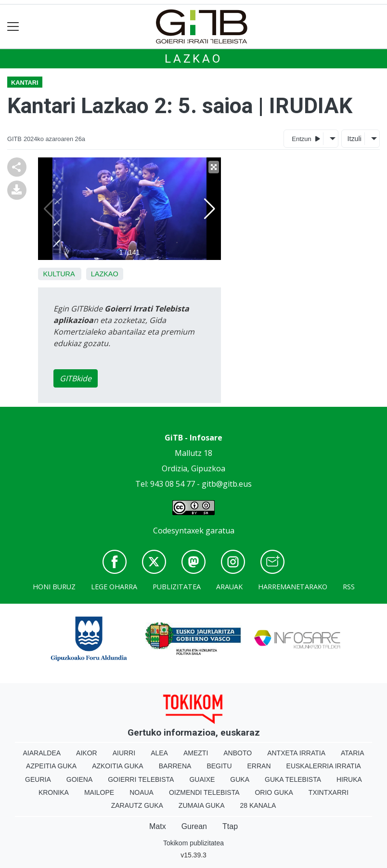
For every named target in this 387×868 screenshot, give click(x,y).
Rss (349, 587)
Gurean (194, 826)
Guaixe (202, 779)
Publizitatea (177, 587)
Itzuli (354, 139)
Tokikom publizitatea (193, 843)
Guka (240, 779)
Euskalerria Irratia (324, 766)
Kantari (25, 83)
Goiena (79, 779)
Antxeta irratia (296, 753)
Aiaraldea (42, 753)
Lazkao (193, 59)
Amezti (196, 753)
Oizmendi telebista (204, 792)
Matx (158, 826)
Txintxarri (329, 792)
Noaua (142, 792)
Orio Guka (274, 792)
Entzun (306, 138)
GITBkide (76, 378)
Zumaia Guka (202, 805)
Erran (259, 766)
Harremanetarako (293, 587)
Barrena (175, 766)
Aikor (87, 753)
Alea (159, 753)
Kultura (58, 274)
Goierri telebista (141, 779)
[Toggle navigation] (13, 27)
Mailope (99, 792)
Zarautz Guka (137, 805)
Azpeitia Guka (51, 766)
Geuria (38, 779)
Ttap (230, 826)
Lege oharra (114, 587)
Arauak (229, 587)
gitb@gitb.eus (227, 484)
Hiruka (349, 779)
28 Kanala (258, 805)
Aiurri (124, 753)
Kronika (54, 792)
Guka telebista (293, 779)
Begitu (219, 766)
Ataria (353, 753)
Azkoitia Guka (118, 766)
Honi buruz (54, 587)
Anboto (238, 753)
